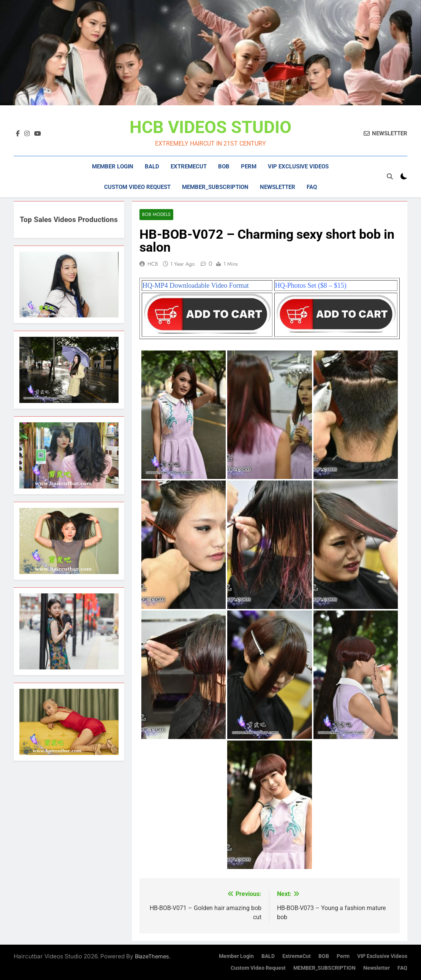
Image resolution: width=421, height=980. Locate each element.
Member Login (113, 167)
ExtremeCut (189, 167)
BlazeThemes (152, 956)
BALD (152, 167)
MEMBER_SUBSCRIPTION (215, 187)
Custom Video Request (137, 187)
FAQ (312, 187)
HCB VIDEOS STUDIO (210, 127)
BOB (224, 167)
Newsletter (278, 187)
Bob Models (156, 215)
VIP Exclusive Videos (298, 167)
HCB (153, 264)
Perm (249, 167)
